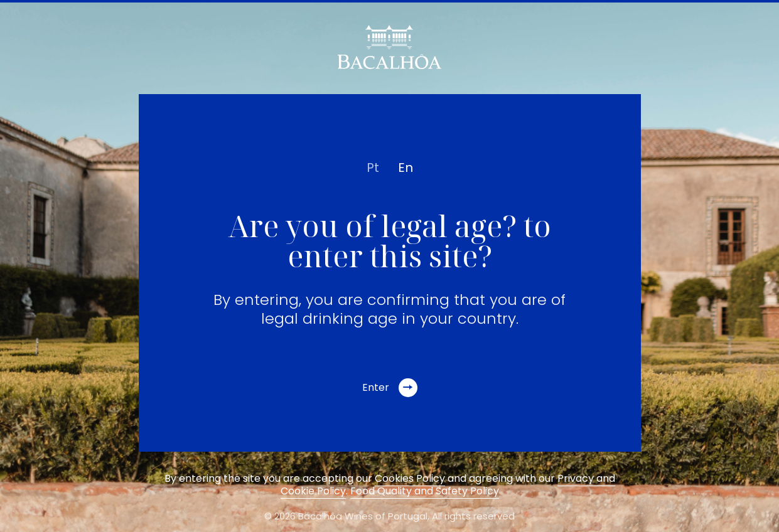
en (406, 168)
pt (373, 168)
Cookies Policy (410, 478)
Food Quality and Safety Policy (425, 491)
